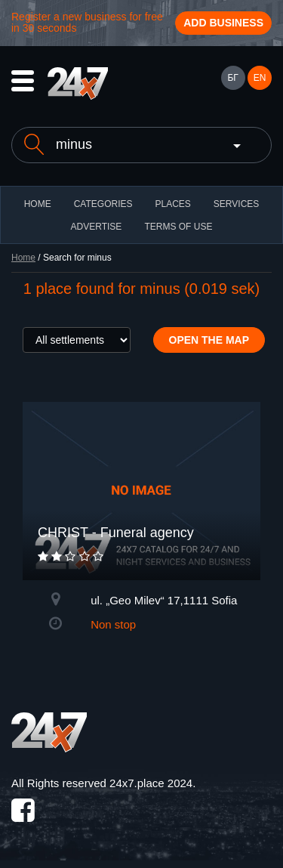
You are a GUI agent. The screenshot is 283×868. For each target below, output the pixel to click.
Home (23, 258)
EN (260, 78)
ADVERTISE (97, 227)
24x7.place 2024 (151, 783)
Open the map (209, 340)
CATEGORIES (103, 204)
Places (172, 204)
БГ (232, 78)
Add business (223, 23)
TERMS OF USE (178, 227)
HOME (38, 204)
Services (236, 204)
